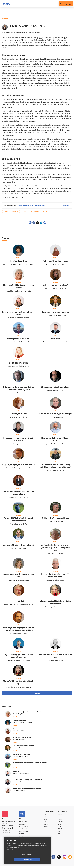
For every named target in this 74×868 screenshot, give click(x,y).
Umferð (23, 838)
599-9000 (8, 835)
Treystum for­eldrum (19, 263)
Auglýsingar (24, 826)
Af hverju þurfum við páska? (55, 287)
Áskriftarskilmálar (26, 833)
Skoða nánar (10, 855)
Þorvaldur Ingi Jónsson (19, 783)
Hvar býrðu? (19, 603)
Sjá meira (37, 695)
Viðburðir (62, 824)
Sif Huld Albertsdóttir (18, 732)
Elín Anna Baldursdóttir (19, 792)
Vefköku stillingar (16, 860)
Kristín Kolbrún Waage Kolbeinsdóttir (22, 724)
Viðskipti (48, 819)
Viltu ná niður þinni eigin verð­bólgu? (55, 415)
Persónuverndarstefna (9, 828)
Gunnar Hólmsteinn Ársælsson (21, 775)
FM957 (61, 831)
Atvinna (61, 821)
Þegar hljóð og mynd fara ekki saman (18, 466)
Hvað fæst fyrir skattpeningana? (55, 313)
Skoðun (48, 826)
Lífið (47, 824)
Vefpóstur (24, 841)
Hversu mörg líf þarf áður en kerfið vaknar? (27, 713)
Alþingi (45, 213)
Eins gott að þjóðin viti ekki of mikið (18, 547)
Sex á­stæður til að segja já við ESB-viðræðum (27, 781)
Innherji (61, 816)
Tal (60, 836)
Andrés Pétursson (17, 766)
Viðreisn (25, 213)
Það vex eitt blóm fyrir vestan (56, 263)
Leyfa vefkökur (39, 860)
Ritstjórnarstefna (26, 831)
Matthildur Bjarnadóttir (19, 741)
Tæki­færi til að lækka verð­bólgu (55, 520)
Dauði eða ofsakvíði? (18, 364)
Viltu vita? (55, 340)
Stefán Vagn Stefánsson (19, 749)
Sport (47, 821)
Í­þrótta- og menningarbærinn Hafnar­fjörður (27, 790)
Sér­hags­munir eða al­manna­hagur (56, 389)
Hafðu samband (26, 828)
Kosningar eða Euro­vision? (19, 340)
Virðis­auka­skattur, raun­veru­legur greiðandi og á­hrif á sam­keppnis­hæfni (56, 549)
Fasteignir (62, 819)
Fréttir (47, 816)
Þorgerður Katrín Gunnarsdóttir (11, 213)
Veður (61, 826)
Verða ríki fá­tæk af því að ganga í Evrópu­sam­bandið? (30, 764)
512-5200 (27, 823)
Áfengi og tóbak (35, 213)
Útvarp (47, 831)
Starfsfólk (24, 836)
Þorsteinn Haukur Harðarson (20, 758)
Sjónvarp (48, 828)
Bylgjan (61, 828)
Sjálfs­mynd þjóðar (19, 415)
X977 (60, 833)
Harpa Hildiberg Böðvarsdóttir (21, 715)
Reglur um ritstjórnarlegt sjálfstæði (9, 824)
